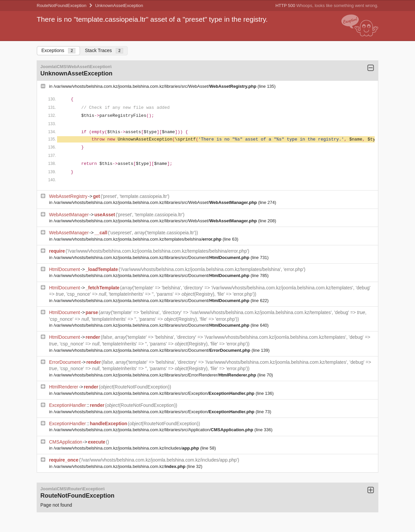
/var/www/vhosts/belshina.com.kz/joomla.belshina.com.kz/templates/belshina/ (138, 239)
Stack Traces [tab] (104, 51)
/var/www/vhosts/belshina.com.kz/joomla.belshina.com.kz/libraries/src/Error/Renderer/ (155, 375)
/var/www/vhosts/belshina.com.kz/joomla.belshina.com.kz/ (120, 466)
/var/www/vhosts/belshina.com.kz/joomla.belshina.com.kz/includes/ (127, 448)
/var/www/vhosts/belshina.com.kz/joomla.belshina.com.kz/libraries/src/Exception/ (155, 393)
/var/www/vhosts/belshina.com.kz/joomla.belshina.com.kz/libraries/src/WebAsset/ (156, 86)
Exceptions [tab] (58, 51)
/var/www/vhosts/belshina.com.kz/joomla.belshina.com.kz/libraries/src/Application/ (154, 430)
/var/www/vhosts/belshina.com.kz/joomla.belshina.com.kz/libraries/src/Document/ (152, 257)
